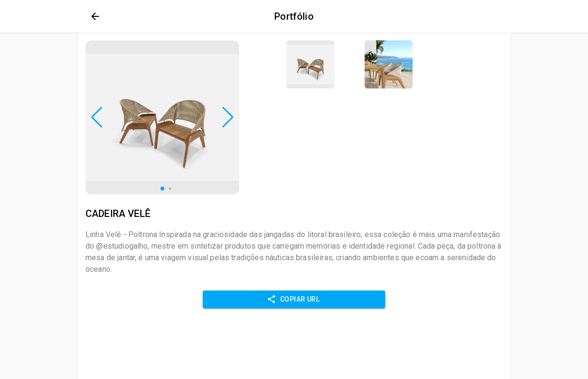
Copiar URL (294, 299)
